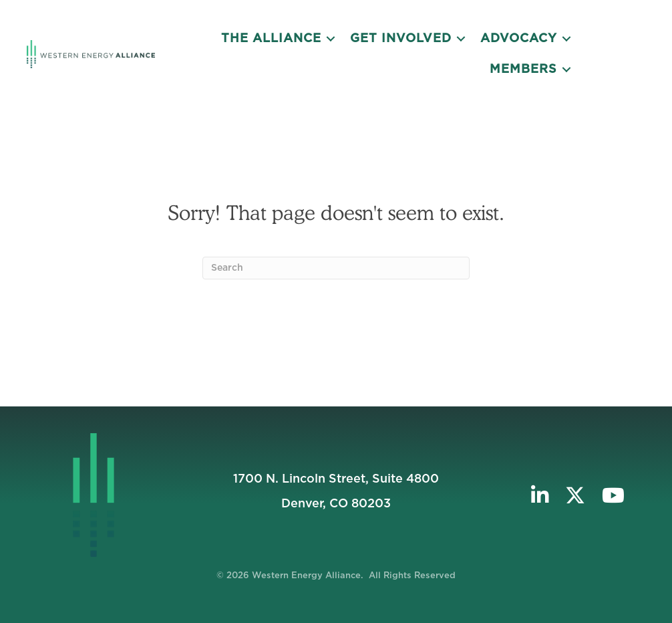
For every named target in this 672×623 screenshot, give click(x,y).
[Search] (336, 268)
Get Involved (401, 39)
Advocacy (519, 39)
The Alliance (271, 39)
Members (523, 70)
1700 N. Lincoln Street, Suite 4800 (336, 479)
